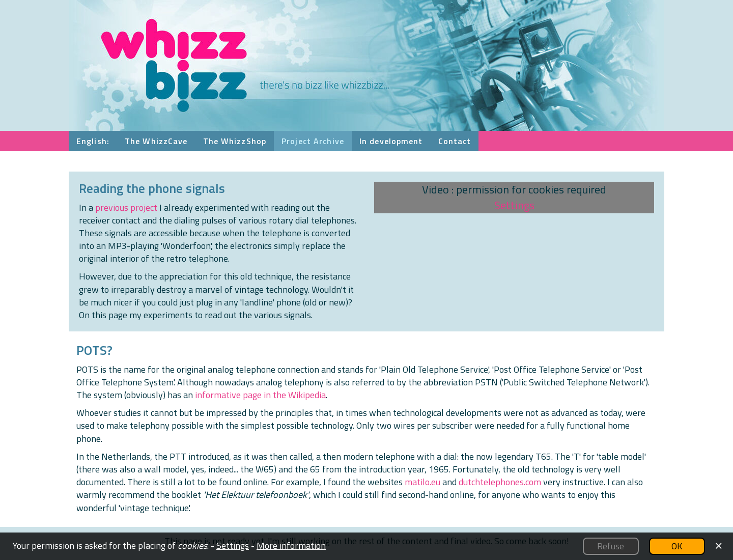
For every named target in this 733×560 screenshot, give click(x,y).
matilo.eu (422, 482)
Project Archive (313, 141)
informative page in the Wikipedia (260, 395)
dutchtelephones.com (500, 482)
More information (291, 545)
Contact (455, 141)
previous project (126, 207)
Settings (514, 205)
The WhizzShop (235, 141)
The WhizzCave (156, 141)
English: (93, 141)
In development (391, 141)
